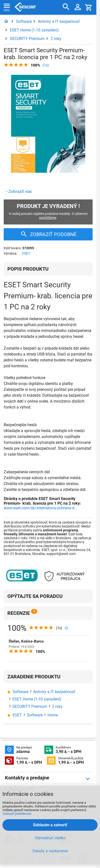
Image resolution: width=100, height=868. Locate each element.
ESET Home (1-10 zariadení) (34, 30)
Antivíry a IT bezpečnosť (59, 21)
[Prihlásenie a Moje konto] (78, 7)
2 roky (56, 39)
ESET (26, 253)
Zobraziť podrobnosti (17, 814)
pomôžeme (48, 218)
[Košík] (89, 7)
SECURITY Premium (27, 39)
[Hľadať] (66, 7)
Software (24, 21)
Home (53, 715)
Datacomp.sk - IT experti (25, 7)
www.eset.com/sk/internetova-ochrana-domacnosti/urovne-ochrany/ (41, 508)
